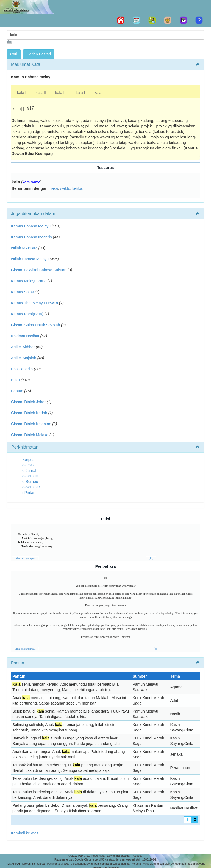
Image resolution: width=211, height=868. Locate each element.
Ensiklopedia (22, 369)
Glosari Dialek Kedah (29, 413)
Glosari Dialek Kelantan (31, 424)
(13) (151, 558)
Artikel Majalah (24, 358)
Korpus (28, 460)
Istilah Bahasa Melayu (30, 259)
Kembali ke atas (25, 833)
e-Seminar (31, 487)
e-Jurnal (29, 471)
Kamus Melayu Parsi (29, 281)
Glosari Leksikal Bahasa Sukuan (39, 270)
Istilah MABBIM (24, 248)
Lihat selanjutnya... (25, 558)
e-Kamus (30, 476)
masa (53, 188)
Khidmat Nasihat (25, 336)
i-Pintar (28, 493)
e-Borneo (30, 482)
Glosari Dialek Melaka (30, 435)
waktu (65, 188)
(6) (155, 649)
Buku (15, 380)
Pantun (17, 391)
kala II (41, 93)
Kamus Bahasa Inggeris (31, 237)
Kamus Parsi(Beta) (27, 314)
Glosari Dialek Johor (28, 402)
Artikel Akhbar (23, 347)
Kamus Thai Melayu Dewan (34, 303)
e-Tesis (28, 465)
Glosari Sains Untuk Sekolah (35, 325)
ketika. (78, 188)
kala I (22, 93)
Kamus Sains (22, 292)
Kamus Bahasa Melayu (31, 226)
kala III (61, 93)
